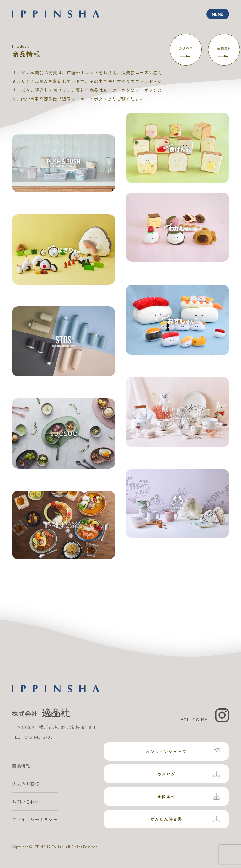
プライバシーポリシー (35, 819)
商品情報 (21, 766)
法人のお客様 (26, 784)
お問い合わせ (26, 801)
